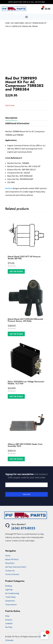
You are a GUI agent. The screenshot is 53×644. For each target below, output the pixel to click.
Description (11, 118)
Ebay (7, 616)
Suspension (10, 601)
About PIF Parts (12, 559)
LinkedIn (9, 623)
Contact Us (10, 571)
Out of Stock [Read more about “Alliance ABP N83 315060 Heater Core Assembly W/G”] (16, 459)
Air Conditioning (17, 23)
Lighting (9, 589)
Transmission (11, 604)
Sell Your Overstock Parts (16, 567)
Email (7, 480)
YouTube (9, 627)
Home (7, 23)
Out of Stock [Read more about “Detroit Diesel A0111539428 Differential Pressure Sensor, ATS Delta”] (16, 334)
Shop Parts (10, 563)
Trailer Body (10, 597)
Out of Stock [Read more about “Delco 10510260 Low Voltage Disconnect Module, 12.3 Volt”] (16, 396)
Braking (9, 586)
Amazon (9, 620)
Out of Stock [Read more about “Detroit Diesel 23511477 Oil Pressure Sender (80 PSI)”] (16, 271)
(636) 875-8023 (23, 528)
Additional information (17, 123)
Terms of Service (12, 574)
